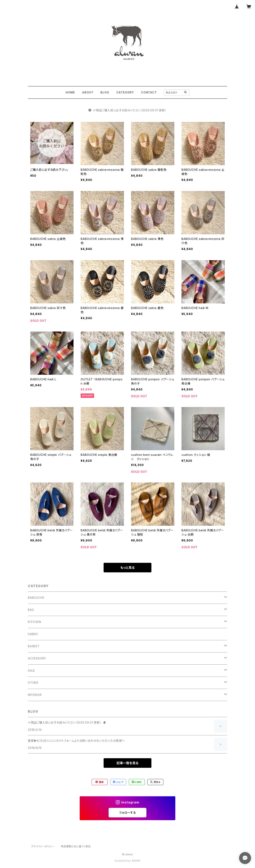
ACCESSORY (37, 658)
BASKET (34, 646)
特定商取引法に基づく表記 (76, 846)
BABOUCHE (36, 598)
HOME (70, 92)
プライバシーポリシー (43, 846)
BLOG (105, 92)
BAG (31, 610)
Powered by (127, 861)
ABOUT (88, 92)
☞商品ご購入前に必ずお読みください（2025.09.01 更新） (127, 110)
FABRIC (33, 634)
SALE (31, 670)
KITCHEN (34, 622)
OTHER (33, 683)
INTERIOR (35, 695)
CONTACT (149, 92)
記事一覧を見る (127, 763)
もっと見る (127, 568)
